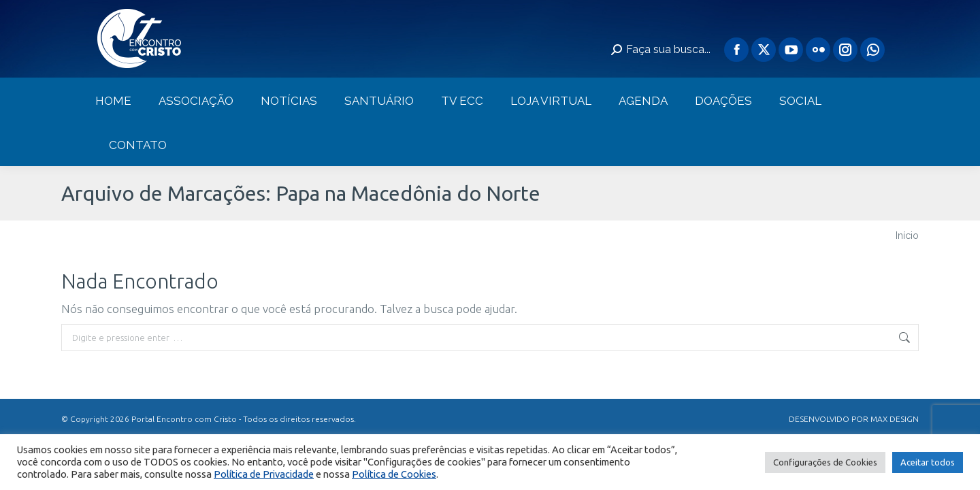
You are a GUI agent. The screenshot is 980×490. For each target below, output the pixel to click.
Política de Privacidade (264, 474)
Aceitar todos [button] (928, 462)
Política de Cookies (394, 474)
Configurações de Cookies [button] (825, 462)
